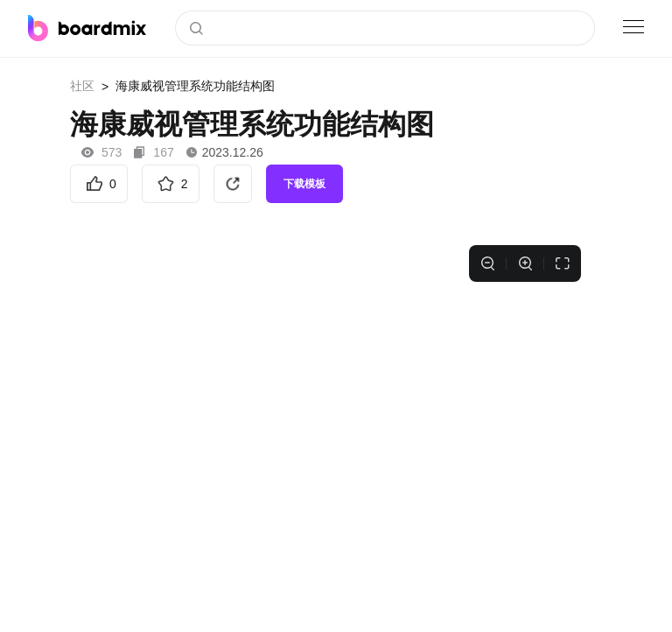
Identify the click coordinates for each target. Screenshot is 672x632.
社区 (82, 86)
